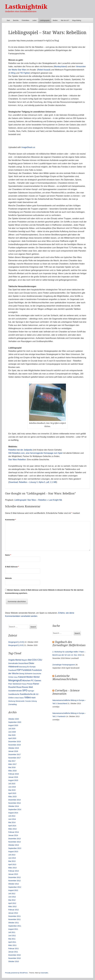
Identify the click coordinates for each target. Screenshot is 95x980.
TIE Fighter (25, 73)
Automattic (44, 973)
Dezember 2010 (14, 955)
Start (8, 20)
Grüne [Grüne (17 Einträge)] (11, 677)
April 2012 (12, 903)
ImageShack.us (28, 147)
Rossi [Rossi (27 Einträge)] (19, 687)
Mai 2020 (12, 735)
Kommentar (10, 520)
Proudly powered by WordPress (16, 973)
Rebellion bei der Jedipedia (20, 450)
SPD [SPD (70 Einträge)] (25, 690)
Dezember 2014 (14, 800)
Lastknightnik (26, 7)
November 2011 (14, 919)
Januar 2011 (13, 952)
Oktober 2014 (14, 806)
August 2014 (13, 813)
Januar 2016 (13, 777)
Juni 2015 (12, 787)
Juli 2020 (12, 729)
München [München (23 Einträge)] (26, 681)
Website (8, 578)
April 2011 (12, 942)
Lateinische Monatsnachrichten (65, 678)
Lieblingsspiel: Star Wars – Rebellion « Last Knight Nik (38, 500)
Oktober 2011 (14, 923)
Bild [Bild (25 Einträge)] (30, 660)
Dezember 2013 (14, 839)
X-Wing (12, 73)
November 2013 (14, 842)
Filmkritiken (26, 20)
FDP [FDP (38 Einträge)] (19, 670)
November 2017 (14, 758)
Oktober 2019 (14, 748)
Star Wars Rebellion (17, 460)
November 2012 (14, 881)
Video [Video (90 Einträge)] (28, 697)
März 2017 (12, 764)
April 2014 (12, 826)
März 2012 (12, 906)
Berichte (16, 20)
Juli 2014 (12, 816)
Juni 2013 (12, 858)
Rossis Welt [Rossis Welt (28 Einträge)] (27, 687)
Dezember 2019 (14, 742)
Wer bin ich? (65, 20)
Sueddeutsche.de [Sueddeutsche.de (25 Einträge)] (28, 694)
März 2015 (12, 797)
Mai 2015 (12, 790)
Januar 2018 (13, 751)
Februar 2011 (13, 949)
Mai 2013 (12, 861)
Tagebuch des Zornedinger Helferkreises (69, 644)
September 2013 (15, 848)
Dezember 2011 (14, 916)
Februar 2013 (13, 871)
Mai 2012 (12, 900)
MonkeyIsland (60, 66)
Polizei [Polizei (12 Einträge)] (24, 684)
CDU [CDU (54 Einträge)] (34, 660)
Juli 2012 (12, 894)
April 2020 (12, 738)
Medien (55, 20)
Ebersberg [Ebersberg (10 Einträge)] (23, 667)
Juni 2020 (12, 732)
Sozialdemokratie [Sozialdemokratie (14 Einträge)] (15, 691)
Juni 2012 (12, 897)
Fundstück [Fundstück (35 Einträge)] (26, 670)
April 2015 (12, 793)
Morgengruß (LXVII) (16, 645)
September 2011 (15, 926)
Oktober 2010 (14, 961)
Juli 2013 (12, 855)
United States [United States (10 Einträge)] (19, 698)
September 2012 (15, 887)
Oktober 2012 (14, 884)
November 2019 (14, 745)
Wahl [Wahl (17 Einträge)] (33, 698)
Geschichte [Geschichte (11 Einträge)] (37, 674)
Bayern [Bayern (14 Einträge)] (25, 660)
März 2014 (12, 829)
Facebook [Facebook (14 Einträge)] (12, 670)
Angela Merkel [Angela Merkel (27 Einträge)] (15, 660)
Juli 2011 (12, 932)
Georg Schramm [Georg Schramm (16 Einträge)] (26, 674)
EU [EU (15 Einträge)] (28, 667)
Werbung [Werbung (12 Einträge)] (12, 701)
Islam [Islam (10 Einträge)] (16, 677)
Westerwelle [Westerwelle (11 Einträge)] (20, 701)
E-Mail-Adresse (12, 567)
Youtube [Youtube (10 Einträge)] (28, 701)
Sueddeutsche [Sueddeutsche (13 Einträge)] (14, 694)
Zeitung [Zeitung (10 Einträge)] (34, 701)
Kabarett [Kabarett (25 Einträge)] (22, 677)
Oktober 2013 (14, 845)
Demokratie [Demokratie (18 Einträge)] (13, 663)
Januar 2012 (13, 913)
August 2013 (13, 852)
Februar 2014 (13, 832)
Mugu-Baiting (77, 20)
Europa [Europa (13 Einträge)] (33, 667)
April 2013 (12, 864)
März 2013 (12, 868)
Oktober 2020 (14, 719)
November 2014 (14, 803)
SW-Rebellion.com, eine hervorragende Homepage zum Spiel (35, 453)
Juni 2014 (12, 819)
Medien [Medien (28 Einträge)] (30, 677)
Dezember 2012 (14, 877)
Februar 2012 (13, 910)
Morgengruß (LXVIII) (16, 642)
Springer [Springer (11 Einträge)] (31, 691)
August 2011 (13, 929)
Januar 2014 (13, 835)
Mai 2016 (12, 767)
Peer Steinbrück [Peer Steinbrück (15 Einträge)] (15, 684)
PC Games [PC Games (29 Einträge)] (36, 681)
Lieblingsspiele (45, 20)
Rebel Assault (44, 70)
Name (8, 555)
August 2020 (13, 725)
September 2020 (15, 722)
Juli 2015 (12, 784)
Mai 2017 (12, 761)
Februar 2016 (13, 774)
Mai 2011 (12, 939)
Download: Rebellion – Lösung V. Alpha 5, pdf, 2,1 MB (33, 482)
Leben (34, 20)
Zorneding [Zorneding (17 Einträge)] (12, 704)
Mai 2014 (12, 822)
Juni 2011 (12, 936)
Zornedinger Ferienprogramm (64, 665)
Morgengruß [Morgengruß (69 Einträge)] (15, 680)
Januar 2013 (13, 874)
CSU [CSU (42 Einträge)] (40, 660)
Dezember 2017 (14, 754)
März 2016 (12, 771)
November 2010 (14, 958)
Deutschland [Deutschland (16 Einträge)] (23, 663)
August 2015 (13, 780)
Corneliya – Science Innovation (66, 692)
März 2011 (12, 945)
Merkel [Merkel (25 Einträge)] (37, 677)
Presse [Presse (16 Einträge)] (30, 684)
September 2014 (15, 809)
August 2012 (13, 890)
